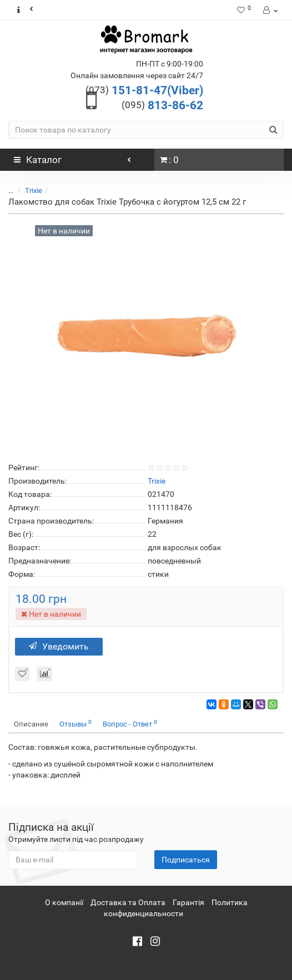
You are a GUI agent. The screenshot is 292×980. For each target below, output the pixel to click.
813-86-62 (162, 105)
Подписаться (186, 860)
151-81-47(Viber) (144, 90)
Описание (31, 724)
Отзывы (75, 723)
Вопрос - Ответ (130, 723)
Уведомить (59, 646)
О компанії (64, 902)
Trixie (34, 191)
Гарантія (188, 902)
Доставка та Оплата (128, 902)
